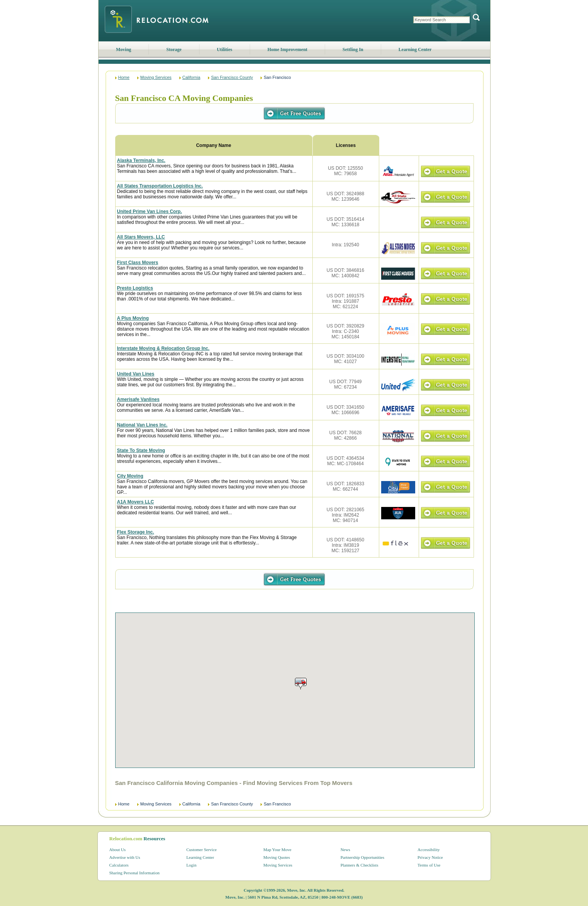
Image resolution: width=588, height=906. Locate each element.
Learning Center (415, 49)
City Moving (130, 476)
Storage (174, 49)
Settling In (353, 49)
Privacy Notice (430, 857)
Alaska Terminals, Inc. (141, 160)
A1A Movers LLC (136, 502)
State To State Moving (141, 450)
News (345, 850)
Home (124, 77)
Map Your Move (277, 850)
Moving (124, 49)
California (191, 77)
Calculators (119, 865)
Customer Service (202, 850)
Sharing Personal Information (135, 873)
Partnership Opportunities (362, 857)
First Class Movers (138, 263)
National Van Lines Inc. (142, 425)
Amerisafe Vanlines (138, 399)
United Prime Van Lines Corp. (150, 212)
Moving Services (156, 77)
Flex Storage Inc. (136, 532)
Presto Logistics (135, 288)
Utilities (225, 49)
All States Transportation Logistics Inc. (160, 186)
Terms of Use (429, 865)
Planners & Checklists (360, 865)
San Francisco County (232, 77)
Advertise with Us (125, 857)
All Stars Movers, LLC (141, 237)
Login (191, 865)
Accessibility (429, 850)
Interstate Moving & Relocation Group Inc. (163, 348)
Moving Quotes (277, 857)
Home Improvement (287, 49)
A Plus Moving (133, 318)
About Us (118, 850)
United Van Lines (136, 374)
